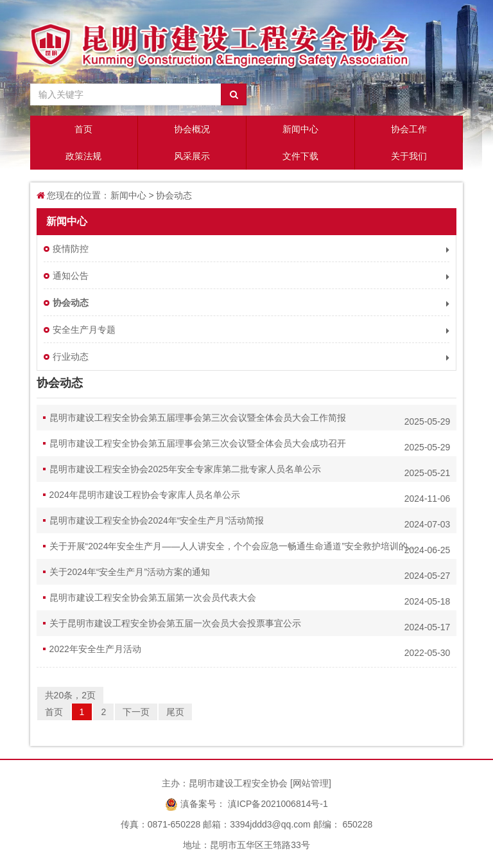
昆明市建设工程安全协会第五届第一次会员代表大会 (250, 599)
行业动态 (251, 357)
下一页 (136, 712)
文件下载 (300, 156)
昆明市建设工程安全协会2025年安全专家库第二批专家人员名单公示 (250, 471)
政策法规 (83, 156)
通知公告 (251, 276)
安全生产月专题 (251, 330)
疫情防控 (251, 249)
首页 (83, 129)
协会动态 (174, 195)
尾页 (175, 712)
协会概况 (192, 129)
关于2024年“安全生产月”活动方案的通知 (250, 574)
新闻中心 (300, 129)
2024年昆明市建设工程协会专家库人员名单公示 (250, 497)
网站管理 (311, 783)
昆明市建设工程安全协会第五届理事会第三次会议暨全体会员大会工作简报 (250, 420)
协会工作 (409, 129)
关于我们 (409, 156)
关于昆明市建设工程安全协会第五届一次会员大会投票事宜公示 (250, 625)
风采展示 (192, 156)
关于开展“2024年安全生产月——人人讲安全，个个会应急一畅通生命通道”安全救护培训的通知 (250, 548)
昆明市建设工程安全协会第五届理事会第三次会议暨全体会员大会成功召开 (250, 445)
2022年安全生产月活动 (250, 651)
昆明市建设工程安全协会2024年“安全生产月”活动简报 (250, 522)
